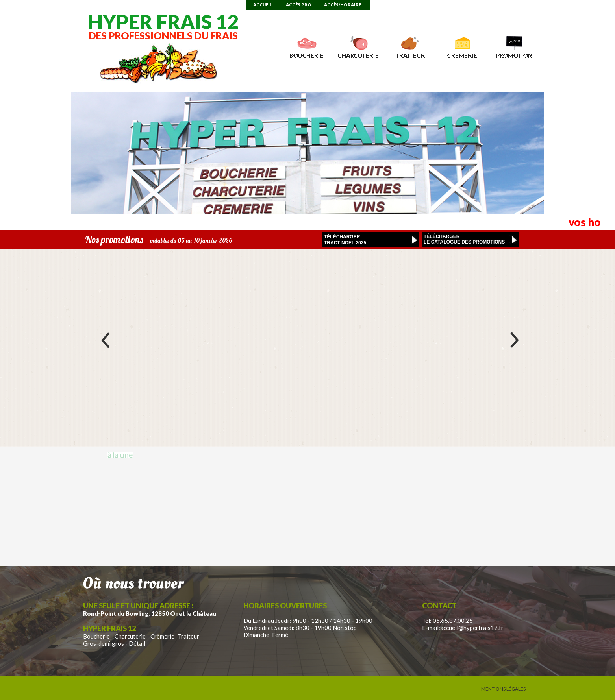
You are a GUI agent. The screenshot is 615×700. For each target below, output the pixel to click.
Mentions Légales (503, 689)
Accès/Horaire (343, 5)
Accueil (263, 5)
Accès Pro (299, 5)
